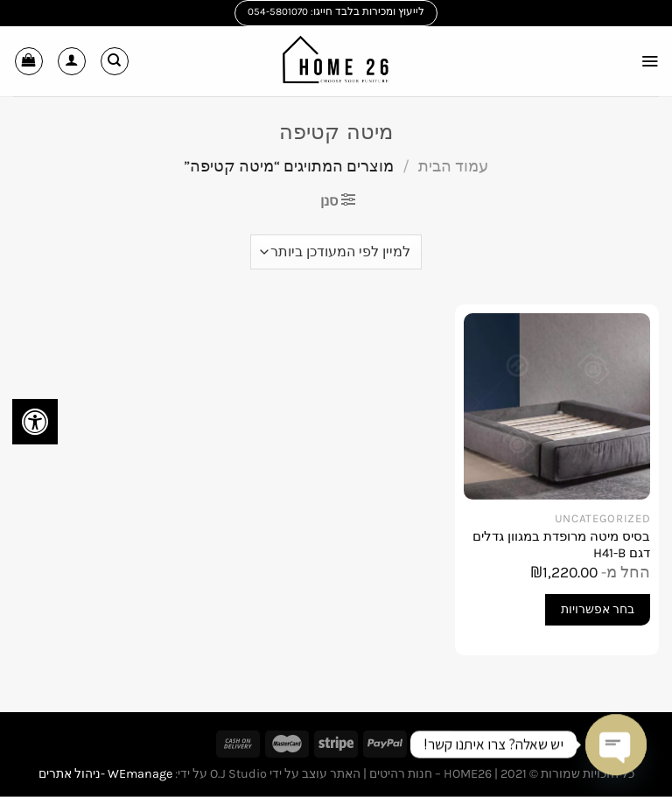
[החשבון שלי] (72, 61)
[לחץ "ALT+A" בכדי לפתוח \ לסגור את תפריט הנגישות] (35, 422)
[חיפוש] (115, 61)
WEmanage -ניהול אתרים (105, 774)
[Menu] (648, 61)
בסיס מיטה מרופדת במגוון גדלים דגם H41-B (561, 545)
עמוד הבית (453, 166)
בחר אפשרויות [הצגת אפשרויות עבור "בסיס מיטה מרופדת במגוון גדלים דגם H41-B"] (598, 609)
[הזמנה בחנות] (336, 252)
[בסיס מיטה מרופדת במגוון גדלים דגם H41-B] (557, 406)
